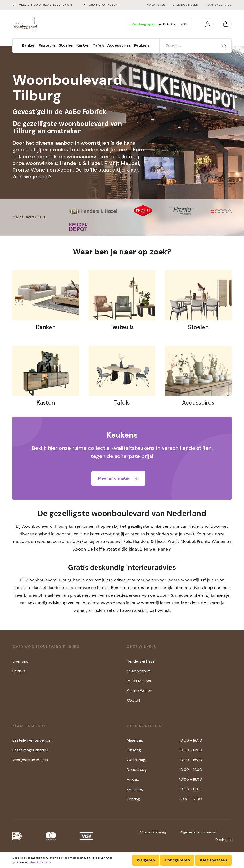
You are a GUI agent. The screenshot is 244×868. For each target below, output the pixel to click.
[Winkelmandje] (226, 24)
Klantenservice (219, 5)
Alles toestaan (213, 860)
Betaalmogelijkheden (30, 750)
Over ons (20, 661)
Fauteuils (122, 327)
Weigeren (146, 860)
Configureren (177, 860)
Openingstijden (185, 5)
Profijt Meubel (139, 681)
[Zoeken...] (188, 46)
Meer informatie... (41, 862)
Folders (19, 671)
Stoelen (198, 327)
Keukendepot (138, 671)
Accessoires (198, 403)
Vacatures (156, 5)
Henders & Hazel (141, 661)
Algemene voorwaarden (199, 832)
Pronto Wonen (139, 691)
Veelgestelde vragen (30, 760)
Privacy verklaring (152, 832)
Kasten (46, 403)
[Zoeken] (224, 46)
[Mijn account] (208, 24)
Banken (46, 327)
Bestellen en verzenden (33, 740)
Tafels (122, 403)
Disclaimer (224, 840)
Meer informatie (118, 478)
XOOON (133, 700)
